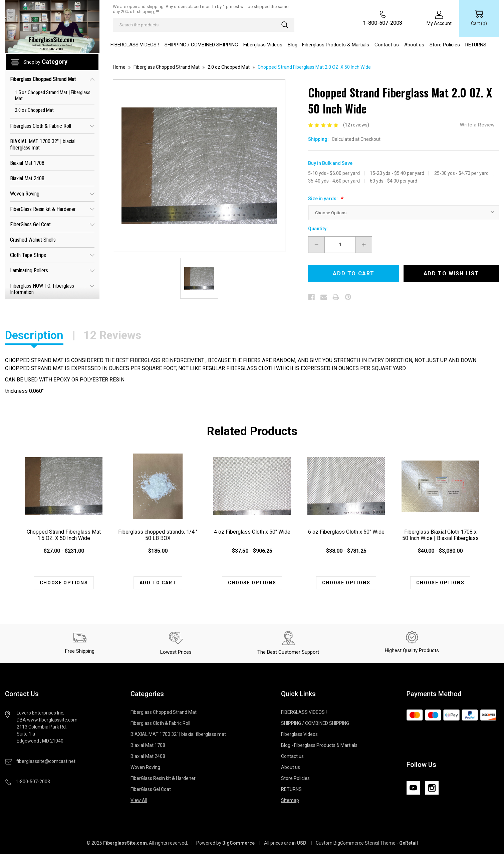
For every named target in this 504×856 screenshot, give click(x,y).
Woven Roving (52, 193)
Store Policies (445, 45)
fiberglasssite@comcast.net (46, 763)
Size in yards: (323, 199)
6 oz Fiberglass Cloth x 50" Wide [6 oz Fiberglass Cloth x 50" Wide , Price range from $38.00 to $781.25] (346, 532)
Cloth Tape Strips (52, 255)
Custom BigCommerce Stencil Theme (356, 845)
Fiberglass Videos (263, 45)
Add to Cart (158, 584)
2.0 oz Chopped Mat (34, 110)
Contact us (387, 45)
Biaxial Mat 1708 (27, 163)
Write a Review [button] (477, 125)
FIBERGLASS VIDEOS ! (135, 45)
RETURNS (476, 45)
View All (139, 802)
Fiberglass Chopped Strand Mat (52, 79)
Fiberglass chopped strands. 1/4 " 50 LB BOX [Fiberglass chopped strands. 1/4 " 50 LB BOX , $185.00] (158, 535)
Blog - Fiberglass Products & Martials (328, 45)
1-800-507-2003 (383, 23)
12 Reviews (112, 335)
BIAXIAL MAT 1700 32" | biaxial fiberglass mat (43, 145)
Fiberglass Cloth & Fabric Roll (52, 126)
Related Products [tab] (252, 431)
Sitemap (290, 802)
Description (34, 335)
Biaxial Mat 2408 (27, 178)
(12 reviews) (356, 125)
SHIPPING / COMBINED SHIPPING (201, 45)
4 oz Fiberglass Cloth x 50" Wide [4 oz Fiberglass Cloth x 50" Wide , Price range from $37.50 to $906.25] (252, 532)
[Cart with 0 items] (479, 18)
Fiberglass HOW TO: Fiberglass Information (52, 288)
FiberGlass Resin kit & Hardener (52, 209)
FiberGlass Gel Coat (52, 224)
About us (414, 45)
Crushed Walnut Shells (33, 240)
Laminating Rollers (52, 270)
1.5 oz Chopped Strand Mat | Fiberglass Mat (53, 95)
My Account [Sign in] (439, 23)
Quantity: (318, 229)
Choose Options (64, 584)
